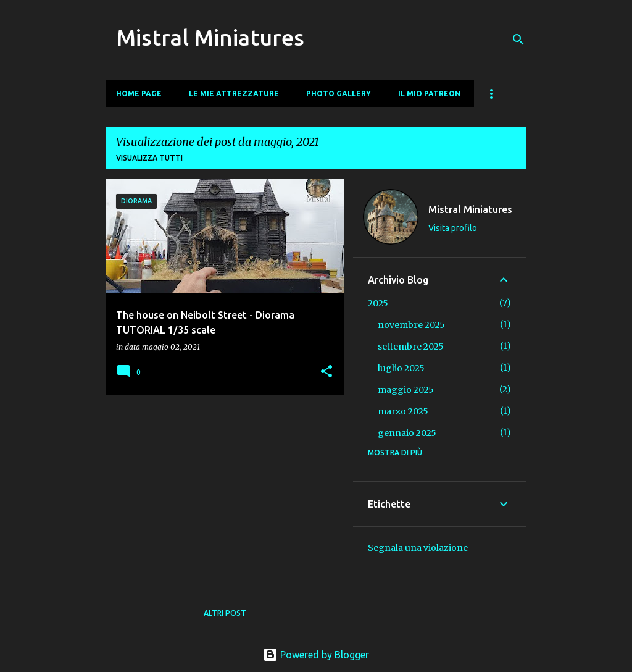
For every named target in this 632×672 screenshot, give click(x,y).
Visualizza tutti (149, 158)
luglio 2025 (401, 368)
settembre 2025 (411, 346)
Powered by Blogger (316, 655)
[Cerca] (518, 40)
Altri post (225, 613)
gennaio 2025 (407, 433)
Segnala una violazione (418, 548)
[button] (326, 372)
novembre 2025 (411, 325)
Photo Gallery (339, 94)
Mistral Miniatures (210, 37)
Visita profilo (453, 228)
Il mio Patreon (429, 94)
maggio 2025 (406, 390)
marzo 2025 (403, 411)
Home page (139, 94)
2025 (378, 303)
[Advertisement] (220, 491)
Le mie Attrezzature (234, 94)
